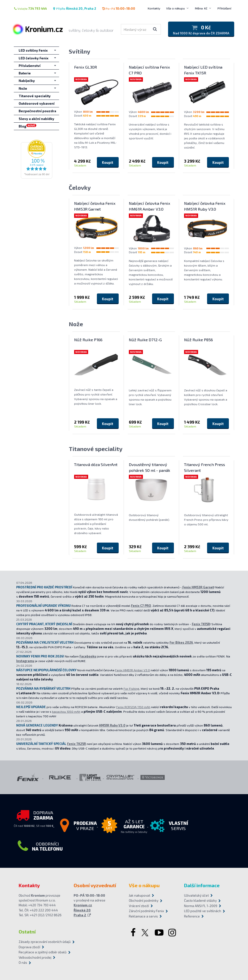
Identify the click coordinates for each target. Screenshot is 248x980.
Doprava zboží (29, 947)
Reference (192, 916)
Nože (76, 324)
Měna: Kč (201, 8)
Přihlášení (224, 8)
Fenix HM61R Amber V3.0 (132, 670)
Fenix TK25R (77, 744)
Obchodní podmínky (144, 901)
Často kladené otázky (200, 901)
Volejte (30, 8)
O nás (23, 963)
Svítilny (80, 51)
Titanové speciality (96, 449)
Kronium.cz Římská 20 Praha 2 (83, 910)
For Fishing (131, 688)
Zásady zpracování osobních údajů (45, 942)
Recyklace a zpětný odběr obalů (43, 952)
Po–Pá (119, 8)
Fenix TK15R (201, 624)
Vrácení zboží (139, 906)
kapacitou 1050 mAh (66, 711)
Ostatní (27, 932)
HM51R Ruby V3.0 (112, 725)
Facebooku (88, 656)
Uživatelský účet (196, 895)
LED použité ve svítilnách (203, 911)
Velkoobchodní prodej (35, 957)
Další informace (202, 885)
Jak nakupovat (139, 895)
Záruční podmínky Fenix (146, 911)
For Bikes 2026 (181, 642)
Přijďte (74, 8)
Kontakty (154, 8)
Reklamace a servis (143, 916)
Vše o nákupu (175, 8)
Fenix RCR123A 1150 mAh (133, 707)
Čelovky (80, 187)
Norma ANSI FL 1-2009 (201, 906)
